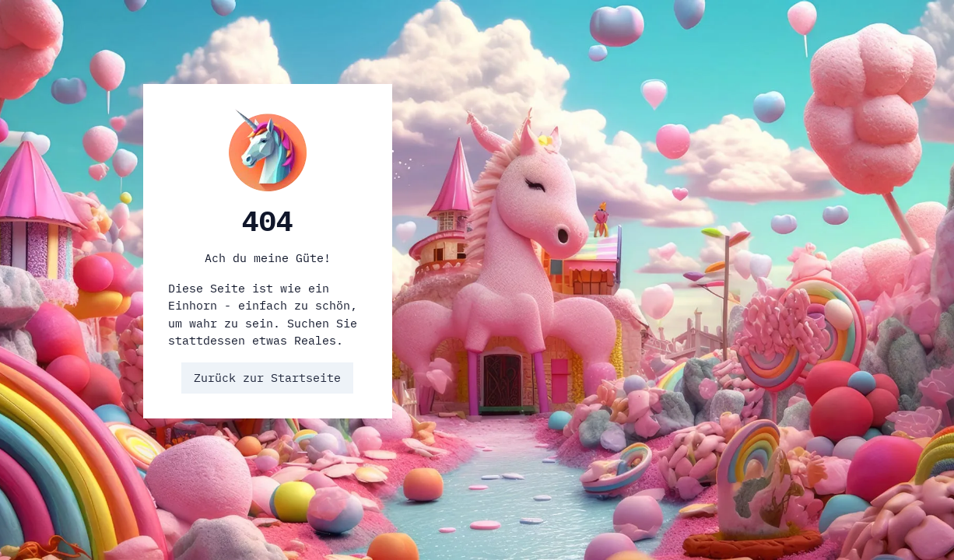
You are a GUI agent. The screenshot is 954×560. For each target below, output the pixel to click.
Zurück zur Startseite (267, 378)
